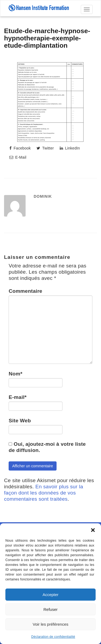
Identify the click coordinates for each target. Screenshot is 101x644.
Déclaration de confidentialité (53, 637)
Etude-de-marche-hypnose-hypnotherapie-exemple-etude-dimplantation (47, 38)
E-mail (18, 397)
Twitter (45, 148)
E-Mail (18, 157)
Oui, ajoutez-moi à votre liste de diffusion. (47, 447)
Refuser (50, 609)
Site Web (20, 421)
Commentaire (25, 291)
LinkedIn (70, 148)
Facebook (20, 148)
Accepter (50, 595)
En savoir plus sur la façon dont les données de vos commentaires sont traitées (44, 493)
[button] (93, 530)
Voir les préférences (50, 624)
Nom (15, 374)
